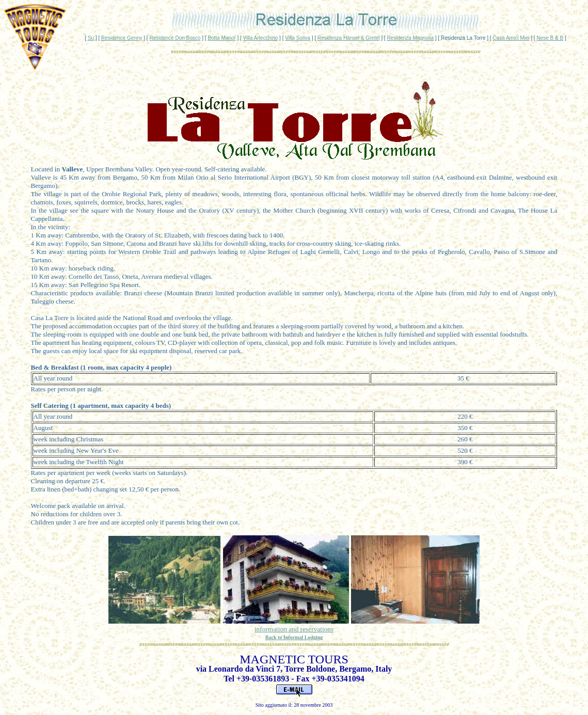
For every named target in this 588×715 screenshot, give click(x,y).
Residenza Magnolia (410, 38)
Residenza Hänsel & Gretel (349, 38)
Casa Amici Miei (511, 38)
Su (91, 38)
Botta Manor (221, 38)
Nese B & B (550, 38)
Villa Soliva (298, 38)
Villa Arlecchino (261, 38)
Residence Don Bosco (175, 38)
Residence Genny (122, 38)
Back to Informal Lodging (294, 637)
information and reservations (294, 629)
